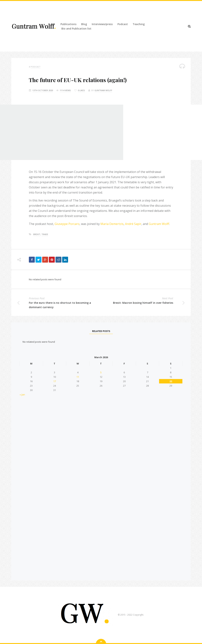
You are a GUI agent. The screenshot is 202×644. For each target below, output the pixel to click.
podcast (36, 67)
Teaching (139, 24)
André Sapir (133, 224)
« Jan (22, 395)
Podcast (123, 24)
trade (45, 234)
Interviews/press (102, 24)
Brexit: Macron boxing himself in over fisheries (143, 303)
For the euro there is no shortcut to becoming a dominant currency (60, 305)
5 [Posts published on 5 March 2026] (101, 372)
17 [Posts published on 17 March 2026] (55, 381)
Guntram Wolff (103, 90)
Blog (84, 24)
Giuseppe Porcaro (67, 224)
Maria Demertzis (112, 224)
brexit (37, 234)
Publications (68, 24)
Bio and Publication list (76, 29)
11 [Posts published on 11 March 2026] (78, 377)
